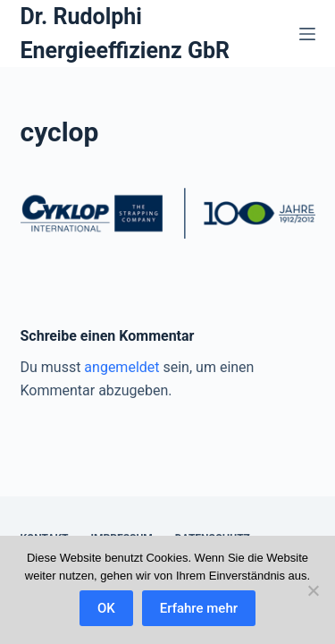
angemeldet (121, 367)
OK (106, 608)
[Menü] (307, 34)
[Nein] (313, 590)
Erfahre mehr (199, 608)
